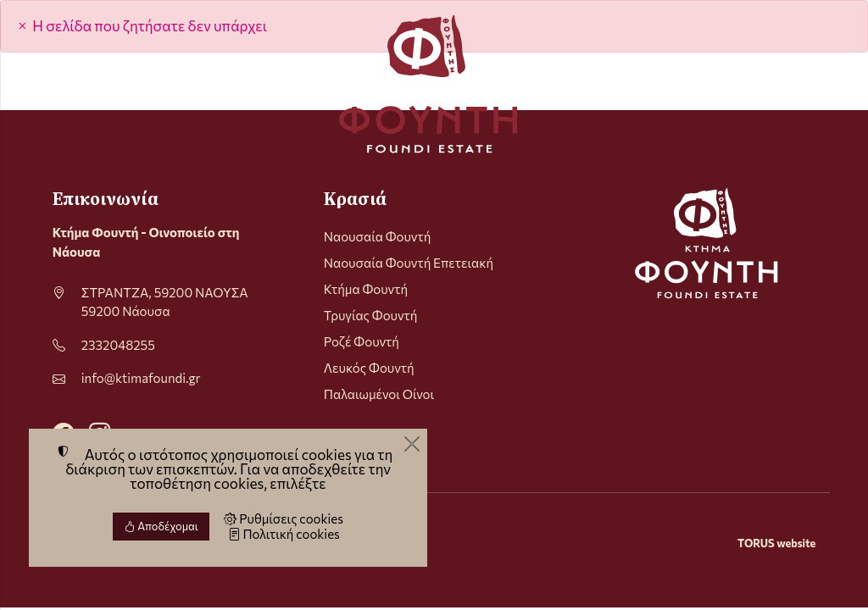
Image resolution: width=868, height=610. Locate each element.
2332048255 (118, 345)
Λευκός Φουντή (369, 368)
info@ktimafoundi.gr (141, 378)
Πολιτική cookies (284, 534)
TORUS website (776, 543)
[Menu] (59, 84)
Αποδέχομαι (161, 526)
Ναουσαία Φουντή (378, 236)
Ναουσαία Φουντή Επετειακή (409, 263)
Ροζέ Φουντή (362, 341)
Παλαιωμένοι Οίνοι (379, 394)
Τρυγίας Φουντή (371, 315)
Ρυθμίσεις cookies (284, 518)
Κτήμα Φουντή (366, 289)
